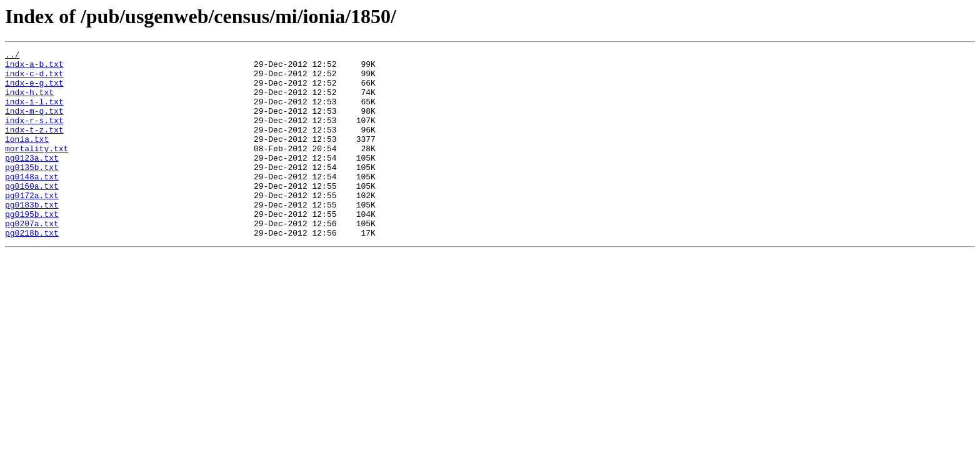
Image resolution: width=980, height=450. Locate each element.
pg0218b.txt (32, 270)
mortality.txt (37, 169)
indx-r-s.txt (34, 135)
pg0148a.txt (32, 202)
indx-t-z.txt (34, 146)
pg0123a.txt (32, 180)
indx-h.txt (29, 101)
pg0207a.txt (32, 259)
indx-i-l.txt (34, 112)
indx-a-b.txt (34, 67)
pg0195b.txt (32, 247)
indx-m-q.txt (34, 124)
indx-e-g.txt (34, 90)
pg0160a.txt (32, 214)
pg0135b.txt (32, 191)
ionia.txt (27, 157)
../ (12, 56)
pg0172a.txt (32, 225)
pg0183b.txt (32, 236)
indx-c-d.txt (34, 79)
